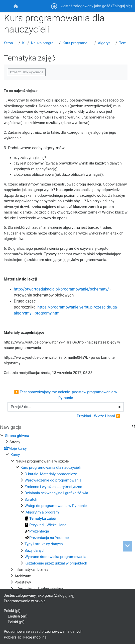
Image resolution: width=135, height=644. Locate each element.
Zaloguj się (122, 6)
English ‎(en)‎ (18, 616)
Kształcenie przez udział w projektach (56, 563)
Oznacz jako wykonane (27, 72)
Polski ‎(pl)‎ (12, 611)
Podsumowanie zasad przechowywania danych (43, 631)
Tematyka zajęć (125, 43)
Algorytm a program (106, 43)
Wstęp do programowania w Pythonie (56, 506)
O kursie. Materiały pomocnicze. (51, 474)
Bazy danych (35, 550)
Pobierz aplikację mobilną (25, 637)
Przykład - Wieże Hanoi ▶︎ (99, 416)
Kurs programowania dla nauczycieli (78, 43)
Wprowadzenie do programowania (53, 480)
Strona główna (10, 43)
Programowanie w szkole (25, 601)
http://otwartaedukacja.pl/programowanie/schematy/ (61, 289)
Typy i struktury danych (44, 544)
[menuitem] (16, 6)
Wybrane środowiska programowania (55, 557)
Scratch (31, 499)
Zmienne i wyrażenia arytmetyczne (53, 487)
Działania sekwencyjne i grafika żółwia (56, 493)
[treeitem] (67, 512)
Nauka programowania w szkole (44, 43)
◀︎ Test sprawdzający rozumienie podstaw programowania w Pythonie (66, 395)
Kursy (24, 43)
